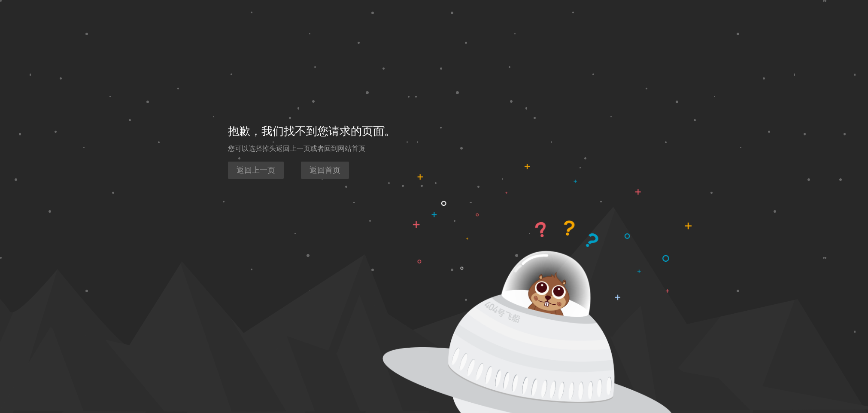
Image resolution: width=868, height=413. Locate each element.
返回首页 (325, 170)
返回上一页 (256, 170)
